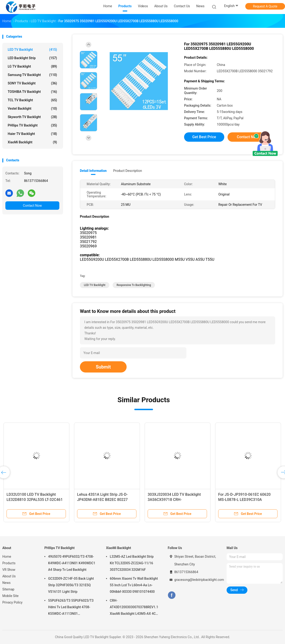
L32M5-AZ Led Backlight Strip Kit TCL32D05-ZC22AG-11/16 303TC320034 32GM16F (132, 563)
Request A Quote (265, 6)
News (6, 583)
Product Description (127, 171)
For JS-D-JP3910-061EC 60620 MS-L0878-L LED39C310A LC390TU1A (244, 500)
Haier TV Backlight (32, 134)
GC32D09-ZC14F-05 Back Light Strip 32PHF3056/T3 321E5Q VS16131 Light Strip (71, 585)
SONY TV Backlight (32, 83)
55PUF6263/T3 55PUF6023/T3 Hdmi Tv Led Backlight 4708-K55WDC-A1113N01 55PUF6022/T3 (71, 608)
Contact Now (32, 206)
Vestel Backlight (32, 109)
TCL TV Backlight (32, 100)
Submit (103, 367)
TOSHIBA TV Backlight (32, 92)
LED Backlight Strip (32, 58)
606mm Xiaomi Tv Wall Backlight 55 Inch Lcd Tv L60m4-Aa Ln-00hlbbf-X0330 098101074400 (134, 585)
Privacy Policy (12, 602)
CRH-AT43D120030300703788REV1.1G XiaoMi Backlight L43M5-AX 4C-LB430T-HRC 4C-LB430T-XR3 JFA (134, 608)
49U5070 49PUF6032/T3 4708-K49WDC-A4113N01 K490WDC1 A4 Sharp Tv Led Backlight (72, 563)
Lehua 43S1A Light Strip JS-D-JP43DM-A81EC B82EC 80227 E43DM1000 (102, 500)
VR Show (9, 570)
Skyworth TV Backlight (32, 117)
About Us (9, 576)
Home (7, 557)
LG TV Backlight (32, 66)
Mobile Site (11, 596)
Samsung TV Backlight (32, 75)
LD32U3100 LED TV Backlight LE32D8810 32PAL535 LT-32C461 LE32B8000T (35, 500)
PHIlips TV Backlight (32, 125)
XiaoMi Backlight (32, 142)
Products (9, 563)
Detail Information (93, 171)
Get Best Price (204, 137)
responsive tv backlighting (134, 285)
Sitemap (8, 589)
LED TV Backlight (32, 50)
